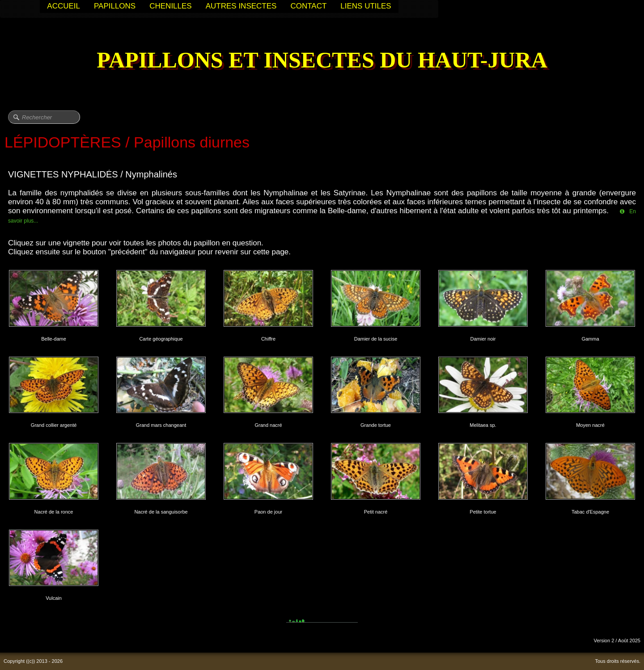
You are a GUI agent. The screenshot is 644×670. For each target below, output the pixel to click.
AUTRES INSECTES (241, 6)
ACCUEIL (64, 6)
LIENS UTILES (366, 6)
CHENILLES (170, 6)
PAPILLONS (115, 6)
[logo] (322, 61)
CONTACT (308, 6)
